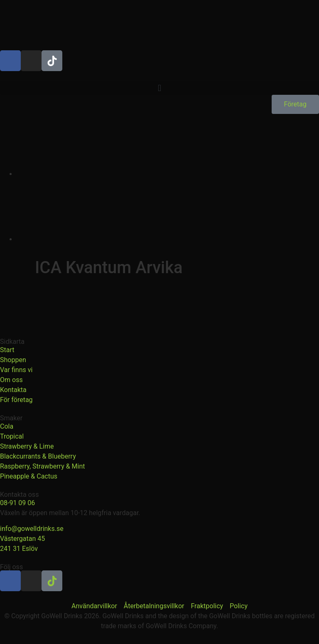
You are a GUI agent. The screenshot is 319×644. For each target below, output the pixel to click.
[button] (159, 88)
